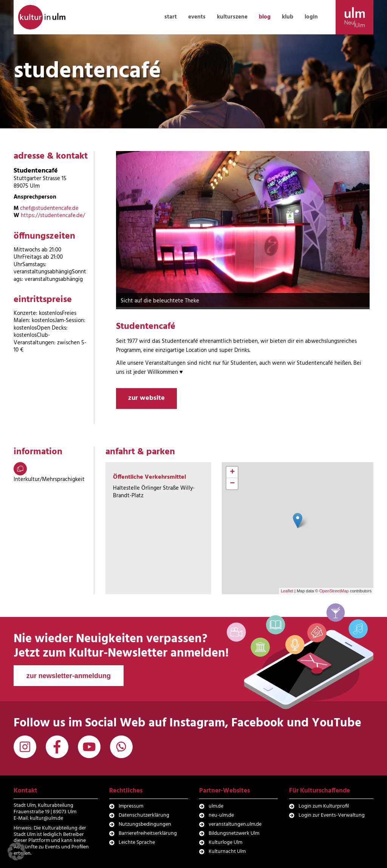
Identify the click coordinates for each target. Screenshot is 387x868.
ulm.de (216, 806)
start (171, 17)
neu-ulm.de (221, 815)
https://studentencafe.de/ (53, 216)
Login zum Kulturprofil (324, 806)
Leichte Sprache (137, 843)
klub (288, 17)
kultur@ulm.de (46, 818)
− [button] (232, 484)
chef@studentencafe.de (49, 208)
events (197, 17)
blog (265, 17)
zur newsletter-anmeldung (69, 676)
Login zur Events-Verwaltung (332, 815)
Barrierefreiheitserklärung (148, 833)
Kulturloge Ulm (225, 843)
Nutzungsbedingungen (145, 824)
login (311, 17)
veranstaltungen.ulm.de (235, 824)
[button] (17, 851)
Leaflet (287, 591)
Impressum (131, 806)
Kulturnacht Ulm (227, 852)
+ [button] (232, 472)
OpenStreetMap (334, 591)
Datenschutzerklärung (144, 815)
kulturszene (232, 17)
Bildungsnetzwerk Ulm (234, 833)
